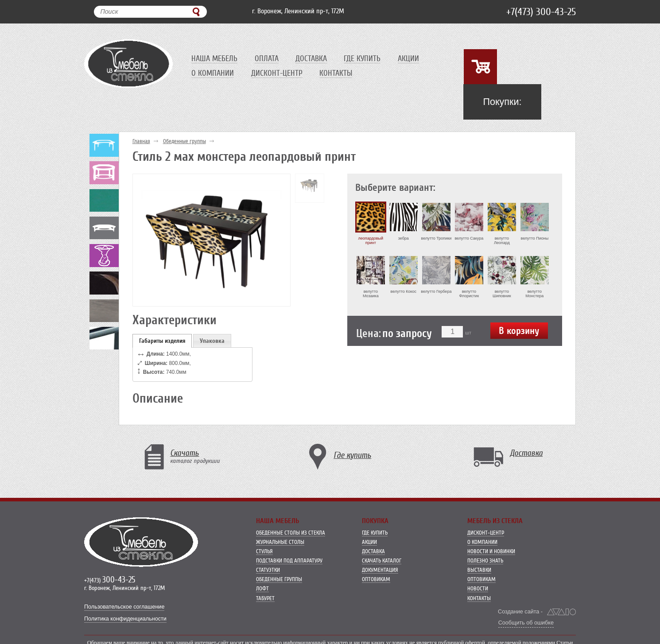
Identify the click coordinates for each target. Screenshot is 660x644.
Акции (412, 58)
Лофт (262, 565)
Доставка (313, 58)
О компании (213, 73)
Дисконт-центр (278, 73)
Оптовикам (376, 556)
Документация (380, 546)
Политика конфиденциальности (125, 595)
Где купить (365, 58)
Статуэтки (268, 546)
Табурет (265, 574)
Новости (478, 565)
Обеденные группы (184, 117)
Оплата (268, 58)
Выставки (479, 546)
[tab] (162, 317)
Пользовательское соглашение (124, 583)
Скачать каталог (382, 537)
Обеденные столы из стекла (291, 509)
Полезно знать (485, 537)
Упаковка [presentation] (212, 317)
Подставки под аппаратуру (289, 537)
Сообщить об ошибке (526, 599)
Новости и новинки (491, 528)
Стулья (264, 528)
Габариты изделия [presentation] (162, 317)
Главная (141, 117)
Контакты (338, 73)
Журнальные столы (280, 518)
